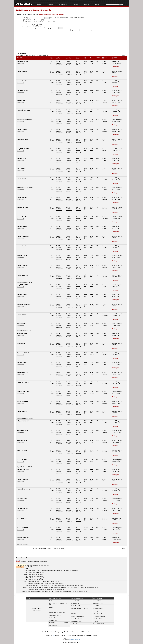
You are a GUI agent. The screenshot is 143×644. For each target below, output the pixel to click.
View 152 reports (117, 217)
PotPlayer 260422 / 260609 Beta (57, 613)
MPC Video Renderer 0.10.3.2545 (79, 608)
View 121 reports (117, 440)
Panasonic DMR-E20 (23, 110)
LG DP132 (95, 621)
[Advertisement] (71, 45)
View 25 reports (117, 91)
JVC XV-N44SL (21, 178)
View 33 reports (117, 265)
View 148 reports (117, 431)
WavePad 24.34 (75, 601)
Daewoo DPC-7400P (98, 603)
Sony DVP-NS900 (22, 91)
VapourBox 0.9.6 (53, 625)
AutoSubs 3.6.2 (52, 607)
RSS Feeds (84, 632)
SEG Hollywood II (22, 508)
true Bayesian (61, 587)
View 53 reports (117, 246)
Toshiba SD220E (22, 440)
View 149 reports (117, 314)
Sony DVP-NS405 (22, 61)
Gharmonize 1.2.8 (75, 603)
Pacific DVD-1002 (22, 207)
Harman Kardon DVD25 (24, 120)
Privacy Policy (59, 632)
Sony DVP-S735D (22, 285)
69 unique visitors (37, 609)
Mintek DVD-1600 (22, 431)
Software (50, 5)
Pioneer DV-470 (22, 411)
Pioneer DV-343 (22, 314)
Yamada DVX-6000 (23, 537)
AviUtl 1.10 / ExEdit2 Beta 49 (78, 616)
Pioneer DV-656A (22, 265)
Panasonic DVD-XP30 (24, 489)
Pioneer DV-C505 (22, 479)
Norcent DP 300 (22, 256)
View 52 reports (117, 100)
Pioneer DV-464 (22, 81)
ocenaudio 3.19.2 (53, 620)
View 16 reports (117, 382)
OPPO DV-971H (22, 324)
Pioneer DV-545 (22, 363)
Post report (115, 67)
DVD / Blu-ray (63, 5)
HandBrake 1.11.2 (75, 606)
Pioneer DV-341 (22, 159)
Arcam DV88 (21, 343)
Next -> (125, 55)
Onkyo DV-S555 (22, 333)
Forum (39, 5)
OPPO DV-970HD (22, 518)
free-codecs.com (74, 639)
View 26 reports (117, 353)
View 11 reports (117, 508)
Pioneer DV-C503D (23, 236)
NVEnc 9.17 (74, 614)
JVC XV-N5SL (21, 168)
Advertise (72, 632)
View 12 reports (117, 460)
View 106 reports (117, 256)
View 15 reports (117, 158)
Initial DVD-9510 (22, 450)
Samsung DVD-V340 (98, 608)
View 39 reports (117, 411)
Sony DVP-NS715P (23, 149)
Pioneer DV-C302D (23, 470)
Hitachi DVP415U (22, 401)
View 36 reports (117, 285)
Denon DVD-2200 (22, 139)
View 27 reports (117, 168)
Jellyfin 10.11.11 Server (77, 619)
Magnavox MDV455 (23, 353)
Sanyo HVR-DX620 (98, 619)
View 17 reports (117, 139)
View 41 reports (117, 275)
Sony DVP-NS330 (22, 372)
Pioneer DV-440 (22, 499)
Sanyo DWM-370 (22, 197)
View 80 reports (117, 61)
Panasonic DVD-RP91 (24, 304)
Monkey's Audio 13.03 (76, 621)
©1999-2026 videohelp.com (72, 642)
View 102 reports (117, 71)
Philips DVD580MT (23, 421)
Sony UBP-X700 (97, 601)
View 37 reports (117, 178)
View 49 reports (117, 110)
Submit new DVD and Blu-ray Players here (51, 14)
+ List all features (37, 26)
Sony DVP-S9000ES (23, 382)
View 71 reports (117, 294)
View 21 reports (117, 324)
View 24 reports (117, 343)
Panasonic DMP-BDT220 (99, 616)
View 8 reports (116, 518)
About (97, 5)
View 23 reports (117, 129)
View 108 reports (117, 149)
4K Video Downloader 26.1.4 (56, 615)
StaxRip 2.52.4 (74, 624)
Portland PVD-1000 (23, 392)
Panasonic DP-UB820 (98, 624)
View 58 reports (117, 197)
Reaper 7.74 (52, 618)
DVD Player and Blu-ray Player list (34, 10)
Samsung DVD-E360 (98, 611)
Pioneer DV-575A (22, 275)
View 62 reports (117, 499)
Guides (76, 5)
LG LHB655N (96, 606)
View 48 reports (117, 236)
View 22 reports (117, 81)
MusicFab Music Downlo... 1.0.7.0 (57, 610)
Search (44, 632)
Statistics (91, 632)
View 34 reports (117, 120)
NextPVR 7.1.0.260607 (76, 611)
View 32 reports (117, 188)
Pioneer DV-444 (22, 217)
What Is (87, 5)
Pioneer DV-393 (22, 460)
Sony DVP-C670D (97, 614)
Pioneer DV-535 (22, 295)
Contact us (50, 632)
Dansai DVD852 (22, 100)
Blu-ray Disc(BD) (39, 20)
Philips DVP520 (22, 226)
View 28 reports (117, 450)
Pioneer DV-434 (22, 246)
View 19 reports (117, 392)
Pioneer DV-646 (22, 129)
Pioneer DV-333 (22, 71)
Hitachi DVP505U (22, 528)
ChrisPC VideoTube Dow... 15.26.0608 (58, 623)
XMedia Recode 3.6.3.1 (54, 601)
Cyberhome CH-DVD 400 (25, 188)
